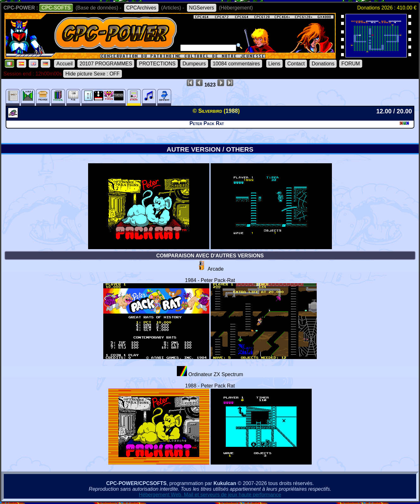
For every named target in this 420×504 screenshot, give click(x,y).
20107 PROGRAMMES (106, 64)
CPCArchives (141, 8)
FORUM (351, 64)
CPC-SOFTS (56, 8)
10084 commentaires (236, 64)
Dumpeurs (194, 64)
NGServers (202, 8)
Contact (296, 64)
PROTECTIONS (157, 64)
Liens (274, 64)
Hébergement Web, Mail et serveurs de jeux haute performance (210, 495)
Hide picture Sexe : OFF (93, 74)
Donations (323, 64)
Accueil (64, 64)
